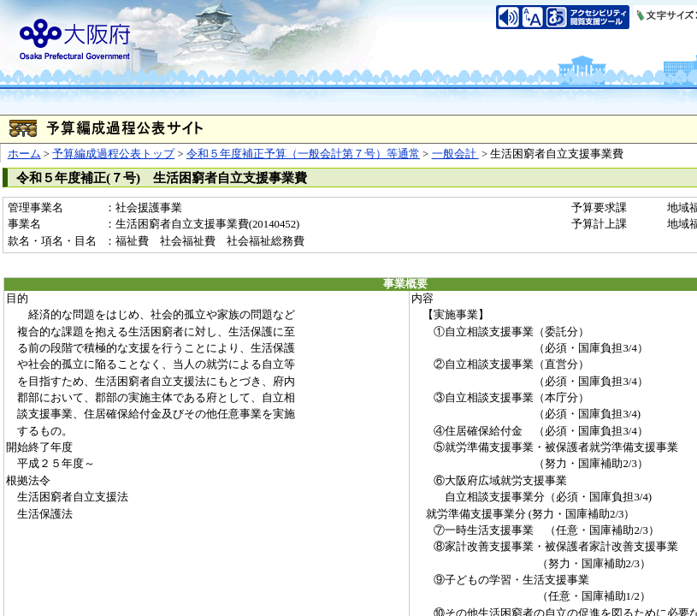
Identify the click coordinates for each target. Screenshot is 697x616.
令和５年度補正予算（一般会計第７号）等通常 (303, 154)
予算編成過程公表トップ (113, 154)
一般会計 (455, 154)
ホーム (24, 154)
